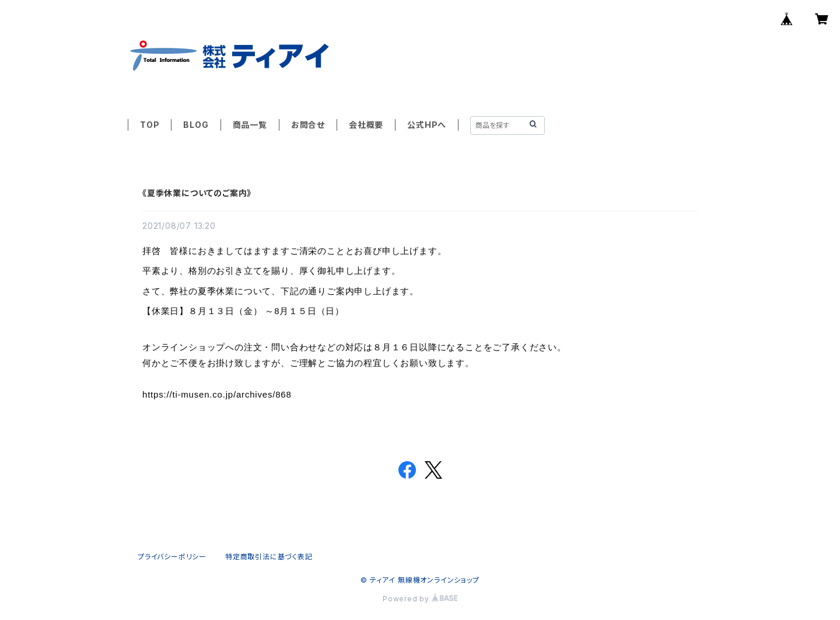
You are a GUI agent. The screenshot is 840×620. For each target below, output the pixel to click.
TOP (150, 125)
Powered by (420, 599)
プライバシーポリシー (172, 557)
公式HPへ (427, 125)
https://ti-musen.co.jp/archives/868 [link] (217, 394)
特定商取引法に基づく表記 (269, 557)
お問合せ (308, 125)
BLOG (196, 125)
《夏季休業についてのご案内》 (197, 193)
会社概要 (366, 125)
